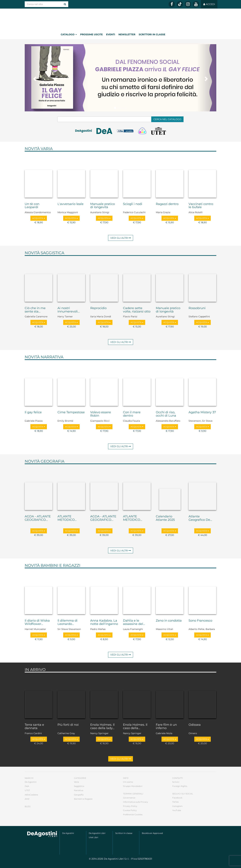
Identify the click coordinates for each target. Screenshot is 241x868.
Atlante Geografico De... (200, 518)
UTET (27, 790)
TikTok (175, 802)
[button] (34, 78)
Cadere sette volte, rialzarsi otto (137, 310)
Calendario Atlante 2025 (165, 518)
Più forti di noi (68, 725)
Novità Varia (39, 149)
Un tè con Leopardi (32, 206)
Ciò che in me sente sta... (35, 310)
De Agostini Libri (97, 833)
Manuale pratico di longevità (103, 206)
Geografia (79, 795)
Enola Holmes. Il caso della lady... (102, 727)
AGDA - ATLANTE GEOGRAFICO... (38, 518)
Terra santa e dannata (34, 727)
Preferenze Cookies (133, 814)
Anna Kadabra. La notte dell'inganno (104, 622)
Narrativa (79, 790)
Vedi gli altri (121, 238)
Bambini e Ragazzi (83, 799)
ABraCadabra (31, 795)
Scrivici (176, 782)
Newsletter (127, 34)
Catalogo (69, 34)
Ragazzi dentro (167, 204)
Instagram (177, 806)
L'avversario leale (71, 204)
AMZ (27, 799)
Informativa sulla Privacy (136, 802)
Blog (28, 806)
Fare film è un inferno (166, 727)
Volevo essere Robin (101, 414)
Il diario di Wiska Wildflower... (37, 622)
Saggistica (79, 786)
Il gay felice (33, 412)
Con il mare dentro (132, 414)
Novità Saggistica (44, 253)
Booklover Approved (152, 833)
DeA (27, 786)
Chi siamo (128, 782)
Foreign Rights (180, 786)
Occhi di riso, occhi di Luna (166, 414)
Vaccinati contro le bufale (201, 206)
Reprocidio (98, 308)
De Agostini (31, 782)
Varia (76, 782)
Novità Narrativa (44, 357)
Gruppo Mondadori (133, 786)
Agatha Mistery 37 (202, 412)
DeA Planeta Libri (120, 19)
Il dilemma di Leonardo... (67, 622)
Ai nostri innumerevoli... (69, 310)
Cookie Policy (130, 810)
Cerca (167, 119)
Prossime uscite (91, 34)
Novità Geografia (45, 461)
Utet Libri (93, 837)
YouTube (177, 810)
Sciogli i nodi (133, 204)
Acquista (39, 218)
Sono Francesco (200, 621)
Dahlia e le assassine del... (134, 622)
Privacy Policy (130, 806)
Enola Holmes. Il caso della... (135, 727)
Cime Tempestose (71, 412)
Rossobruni (197, 308)
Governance (129, 798)
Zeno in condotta (169, 621)
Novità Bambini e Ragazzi (53, 565)
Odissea (195, 725)
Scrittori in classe (152, 34)
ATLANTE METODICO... (67, 518)
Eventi (111, 34)
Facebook (177, 798)
